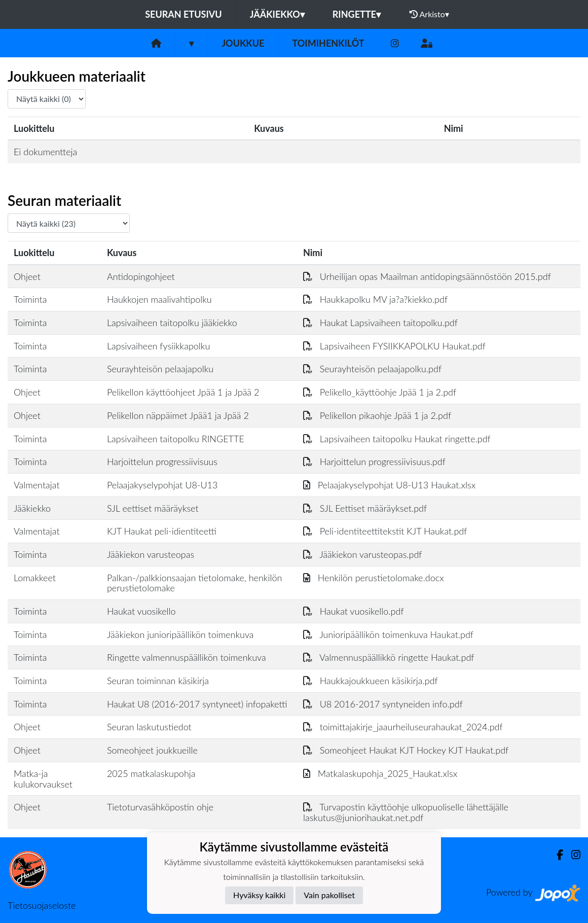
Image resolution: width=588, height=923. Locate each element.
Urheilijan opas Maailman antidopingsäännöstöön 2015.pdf (427, 276)
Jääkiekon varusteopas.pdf (362, 554)
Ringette (357, 14)
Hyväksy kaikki (259, 895)
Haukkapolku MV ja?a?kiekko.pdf (375, 299)
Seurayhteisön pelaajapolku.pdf (372, 369)
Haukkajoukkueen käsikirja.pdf (371, 681)
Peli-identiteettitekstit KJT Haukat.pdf (385, 531)
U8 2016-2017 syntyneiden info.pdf (383, 704)
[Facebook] (556, 855)
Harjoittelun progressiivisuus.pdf (374, 461)
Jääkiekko (277, 14)
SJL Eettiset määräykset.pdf (365, 508)
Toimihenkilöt (328, 43)
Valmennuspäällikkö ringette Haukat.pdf (389, 657)
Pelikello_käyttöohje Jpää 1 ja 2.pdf (380, 392)
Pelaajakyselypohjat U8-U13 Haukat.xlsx (389, 485)
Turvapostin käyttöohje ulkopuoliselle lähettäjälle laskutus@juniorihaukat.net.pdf (406, 812)
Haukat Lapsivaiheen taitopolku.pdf (380, 323)
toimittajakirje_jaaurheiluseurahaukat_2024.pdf (403, 727)
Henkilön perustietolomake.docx (374, 578)
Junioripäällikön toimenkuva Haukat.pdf (388, 634)
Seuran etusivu (183, 14)
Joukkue (243, 43)
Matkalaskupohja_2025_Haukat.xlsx (380, 773)
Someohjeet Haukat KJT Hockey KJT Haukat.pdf (406, 750)
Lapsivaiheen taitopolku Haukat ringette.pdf (397, 439)
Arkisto (429, 14)
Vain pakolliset (329, 895)
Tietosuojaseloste (42, 905)
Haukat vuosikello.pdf (354, 611)
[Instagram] (395, 43)
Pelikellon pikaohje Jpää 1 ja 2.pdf (377, 415)
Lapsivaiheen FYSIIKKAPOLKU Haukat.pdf (394, 346)
